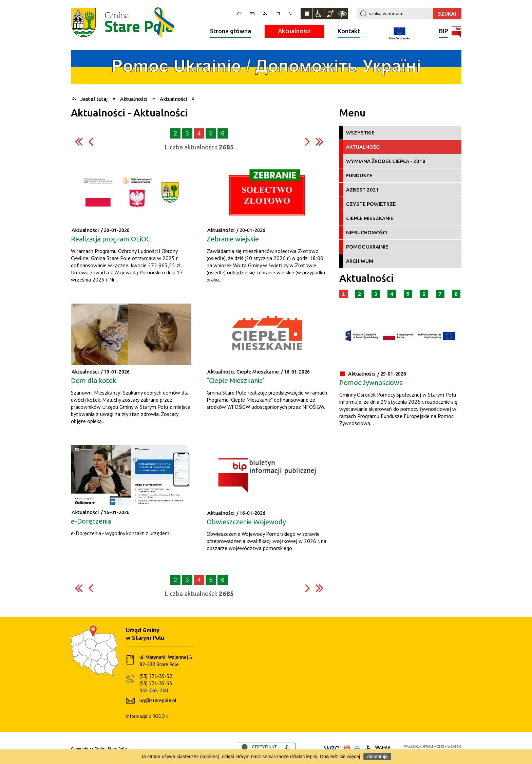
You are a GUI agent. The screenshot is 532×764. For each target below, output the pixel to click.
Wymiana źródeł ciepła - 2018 (386, 161)
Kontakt (349, 31)
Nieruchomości (367, 232)
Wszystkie (360, 133)
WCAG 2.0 (454, 747)
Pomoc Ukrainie (367, 247)
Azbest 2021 (363, 190)
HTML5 (428, 747)
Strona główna (231, 31)
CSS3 (441, 747)
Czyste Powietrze (371, 204)
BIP (444, 32)
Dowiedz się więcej (340, 757)
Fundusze (359, 175)
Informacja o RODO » (147, 716)
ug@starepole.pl (158, 700)
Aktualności (294, 31)
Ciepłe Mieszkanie (370, 218)
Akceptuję (377, 757)
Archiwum (360, 261)
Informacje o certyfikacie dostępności (266, 749)
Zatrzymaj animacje (306, 14)
